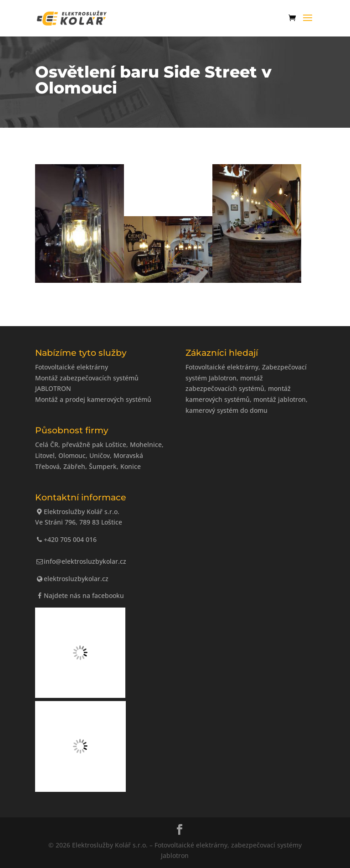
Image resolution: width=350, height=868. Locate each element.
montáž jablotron (280, 399)
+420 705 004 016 (66, 539)
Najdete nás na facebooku (80, 595)
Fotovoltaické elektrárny (72, 367)
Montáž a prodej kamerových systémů (93, 399)
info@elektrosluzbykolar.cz (81, 561)
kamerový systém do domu (226, 410)
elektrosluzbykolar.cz (72, 579)
